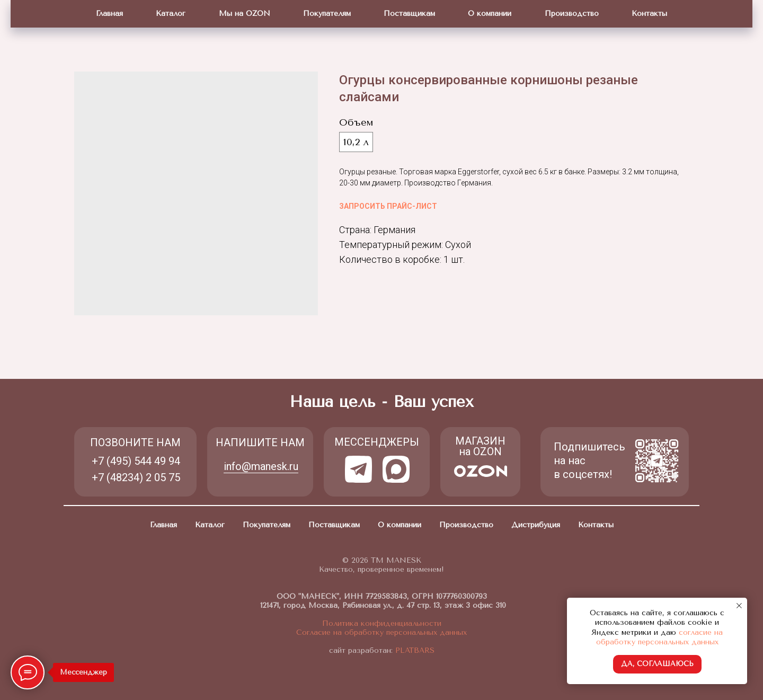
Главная (109, 14)
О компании (490, 14)
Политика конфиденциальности (382, 623)
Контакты (649, 14)
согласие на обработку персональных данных (660, 637)
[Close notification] (739, 606)
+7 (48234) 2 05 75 (136, 477)
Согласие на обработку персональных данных (381, 632)
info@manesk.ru (261, 466)
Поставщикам (409, 14)
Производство (572, 14)
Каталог (171, 14)
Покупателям (327, 14)
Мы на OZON (245, 14)
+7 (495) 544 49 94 (136, 461)
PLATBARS (414, 650)
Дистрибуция (536, 525)
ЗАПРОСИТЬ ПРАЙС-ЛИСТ (388, 206)
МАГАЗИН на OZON (480, 446)
